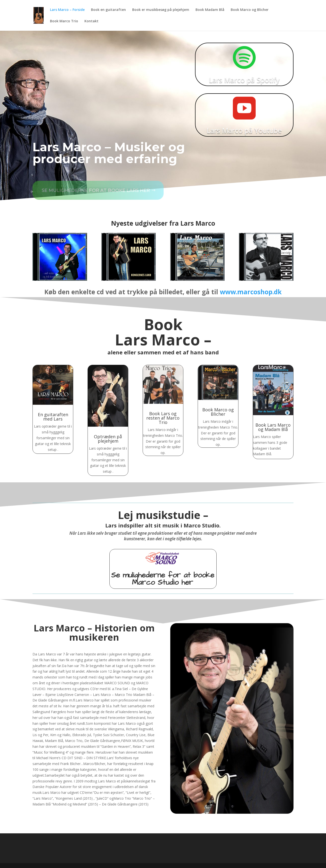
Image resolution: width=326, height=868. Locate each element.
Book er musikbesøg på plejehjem (161, 10)
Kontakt (91, 21)
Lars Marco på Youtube (244, 124)
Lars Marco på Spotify (244, 73)
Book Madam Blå (210, 10)
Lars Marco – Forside (67, 10)
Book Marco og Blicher (250, 10)
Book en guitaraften (108, 10)
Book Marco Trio (64, 21)
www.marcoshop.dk (251, 292)
